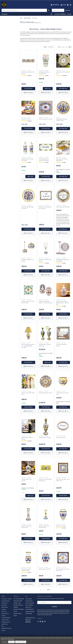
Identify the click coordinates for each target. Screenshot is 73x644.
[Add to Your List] (28, 93)
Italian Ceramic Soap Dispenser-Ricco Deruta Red (62, 303)
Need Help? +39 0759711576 (60, 14)
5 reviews (29, 75)
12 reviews (64, 75)
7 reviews (29, 441)
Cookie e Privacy (5, 620)
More (3, 626)
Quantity (40, 86)
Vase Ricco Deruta (61, 526)
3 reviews (47, 263)
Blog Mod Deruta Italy (6, 628)
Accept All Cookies (21, 642)
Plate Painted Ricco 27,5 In (46, 393)
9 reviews (29, 121)
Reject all (11, 642)
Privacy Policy (11, 639)
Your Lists (69, 14)
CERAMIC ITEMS (17, 603)
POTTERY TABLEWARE (19, 599)
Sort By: (45, 47)
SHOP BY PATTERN (18, 601)
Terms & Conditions (6, 618)
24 (63, 47)
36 (65, 47)
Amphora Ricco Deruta (45, 437)
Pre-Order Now (28, 88)
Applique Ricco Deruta (45, 569)
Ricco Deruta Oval (61, 437)
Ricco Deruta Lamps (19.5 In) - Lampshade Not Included (28, 346)
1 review (47, 75)
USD (52, 14)
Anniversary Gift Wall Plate (63, 207)
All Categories (5, 14)
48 (67, 47)
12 (62, 47)
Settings (5, 642)
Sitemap (3, 630)
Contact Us (4, 611)
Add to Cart (68, 10)
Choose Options (63, 314)
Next (49, 590)
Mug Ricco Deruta (26, 119)
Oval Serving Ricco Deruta (46, 119)
